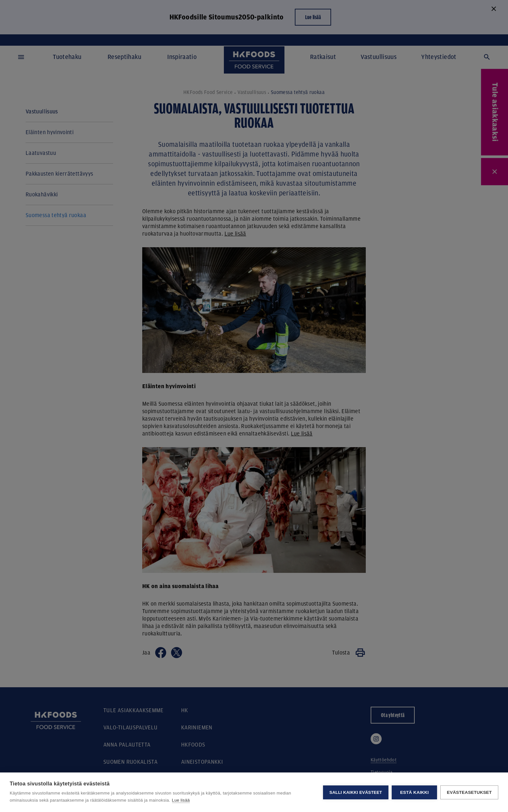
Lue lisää (181, 800)
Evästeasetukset (469, 792)
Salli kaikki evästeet (356, 792)
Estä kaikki (414, 792)
